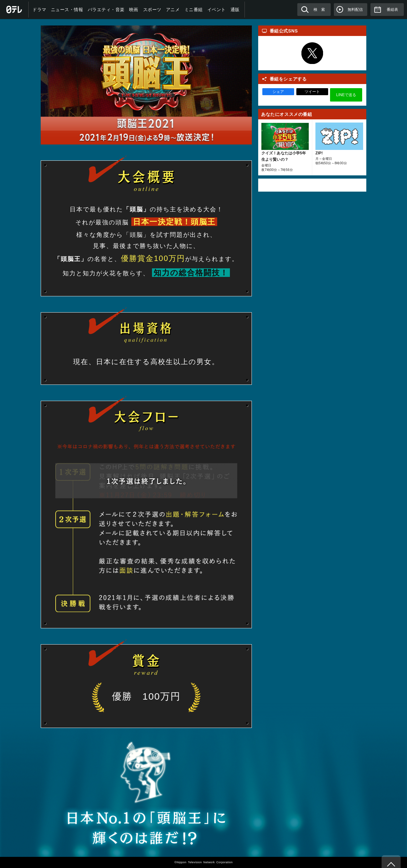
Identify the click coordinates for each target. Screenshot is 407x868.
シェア (278, 92)
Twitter (312, 53)
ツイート (312, 92)
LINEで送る (346, 95)
